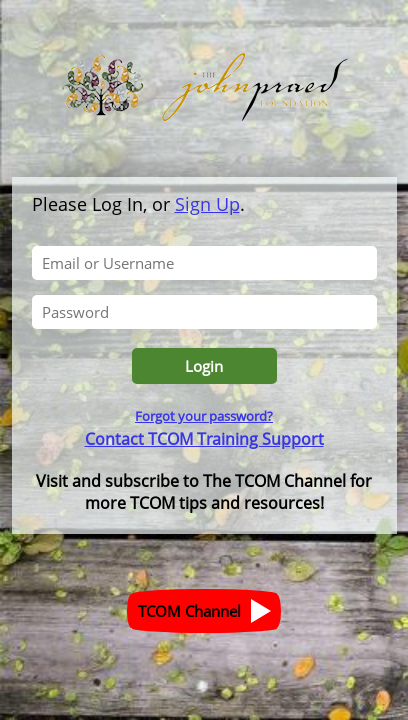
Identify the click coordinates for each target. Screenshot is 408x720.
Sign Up (207, 204)
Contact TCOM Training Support (204, 439)
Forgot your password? (204, 416)
